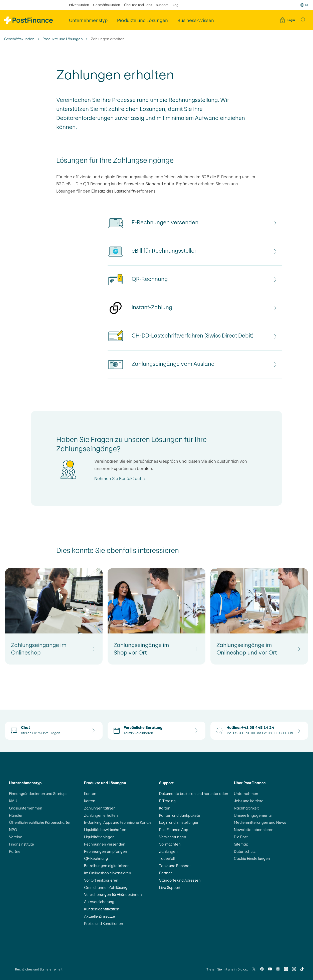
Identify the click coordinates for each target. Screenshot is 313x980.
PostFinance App (174, 830)
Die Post (241, 837)
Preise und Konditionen (104, 924)
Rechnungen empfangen (106, 851)
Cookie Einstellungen (252, 858)
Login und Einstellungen (179, 822)
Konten (90, 794)
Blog (175, 5)
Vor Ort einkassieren (101, 880)
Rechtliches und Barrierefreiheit (39, 969)
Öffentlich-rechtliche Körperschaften (40, 822)
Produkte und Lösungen (63, 39)
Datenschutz (245, 851)
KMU (13, 801)
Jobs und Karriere (249, 801)
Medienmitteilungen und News (260, 822)
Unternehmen (246, 794)
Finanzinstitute (22, 844)
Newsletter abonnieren (254, 830)
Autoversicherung (99, 902)
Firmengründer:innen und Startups (38, 794)
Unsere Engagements (253, 815)
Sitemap (241, 844)
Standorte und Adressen (180, 880)
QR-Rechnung (96, 858)
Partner (15, 851)
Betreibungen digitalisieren (107, 866)
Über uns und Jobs (138, 5)
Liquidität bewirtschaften (105, 830)
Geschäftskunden (19, 39)
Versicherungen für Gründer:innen (113, 894)
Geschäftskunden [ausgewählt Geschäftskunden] (107, 5)
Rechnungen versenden (105, 844)
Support (162, 5)
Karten (90, 801)
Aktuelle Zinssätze (100, 916)
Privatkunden (79, 5)
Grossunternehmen (26, 808)
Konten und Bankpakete (180, 815)
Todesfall (167, 858)
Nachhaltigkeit (246, 808)
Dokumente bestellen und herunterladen (194, 794)
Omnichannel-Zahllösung (106, 887)
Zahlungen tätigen (100, 808)
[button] (303, 20)
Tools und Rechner (175, 866)
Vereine (16, 837)
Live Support (170, 887)
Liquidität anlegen (99, 837)
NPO (13, 830)
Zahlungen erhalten (101, 815)
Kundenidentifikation (102, 909)
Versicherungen (173, 837)
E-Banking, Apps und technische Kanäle (118, 822)
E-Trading (167, 801)
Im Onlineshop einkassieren (108, 873)
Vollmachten (170, 844)
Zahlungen (168, 851)
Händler (16, 815)
